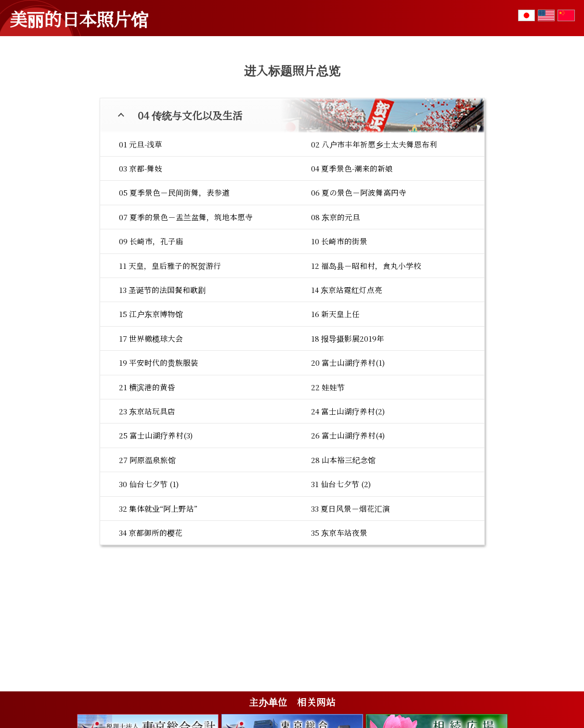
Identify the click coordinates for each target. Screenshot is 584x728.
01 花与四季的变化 (131, 75)
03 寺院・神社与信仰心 (288, 75)
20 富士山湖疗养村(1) (348, 420)
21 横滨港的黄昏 (147, 444)
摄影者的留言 (462, 23)
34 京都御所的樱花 (151, 590)
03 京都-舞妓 (141, 225)
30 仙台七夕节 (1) (149, 541)
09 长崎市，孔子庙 (151, 298)
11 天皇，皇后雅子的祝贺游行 (170, 323)
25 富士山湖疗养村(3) (156, 492)
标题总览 (384, 23)
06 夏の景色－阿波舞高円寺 (359, 250)
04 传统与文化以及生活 (376, 75)
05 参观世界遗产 (455, 75)
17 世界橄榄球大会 (151, 396)
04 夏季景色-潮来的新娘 (352, 225)
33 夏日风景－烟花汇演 (350, 566)
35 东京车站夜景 (339, 590)
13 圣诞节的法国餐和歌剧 (162, 347)
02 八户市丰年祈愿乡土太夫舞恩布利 (374, 201)
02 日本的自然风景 (207, 75)
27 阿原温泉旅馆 (147, 517)
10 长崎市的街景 (339, 298)
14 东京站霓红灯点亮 (347, 347)
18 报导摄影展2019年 (348, 396)
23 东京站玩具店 (147, 468)
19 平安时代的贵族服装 (159, 420)
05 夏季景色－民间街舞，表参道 (174, 250)
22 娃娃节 (328, 444)
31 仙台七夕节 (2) (341, 541)
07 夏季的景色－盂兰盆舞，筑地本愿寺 (186, 274)
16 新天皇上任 (335, 371)
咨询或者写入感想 (540, 28)
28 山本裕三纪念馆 (343, 517)
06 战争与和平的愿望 (532, 75)
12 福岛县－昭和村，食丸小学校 (366, 323)
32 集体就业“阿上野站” (158, 566)
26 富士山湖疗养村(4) (348, 492)
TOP (29, 72)
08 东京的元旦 (336, 274)
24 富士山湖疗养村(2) (348, 468)
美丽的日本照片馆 (79, 18)
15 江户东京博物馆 (151, 371)
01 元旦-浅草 (141, 201)
